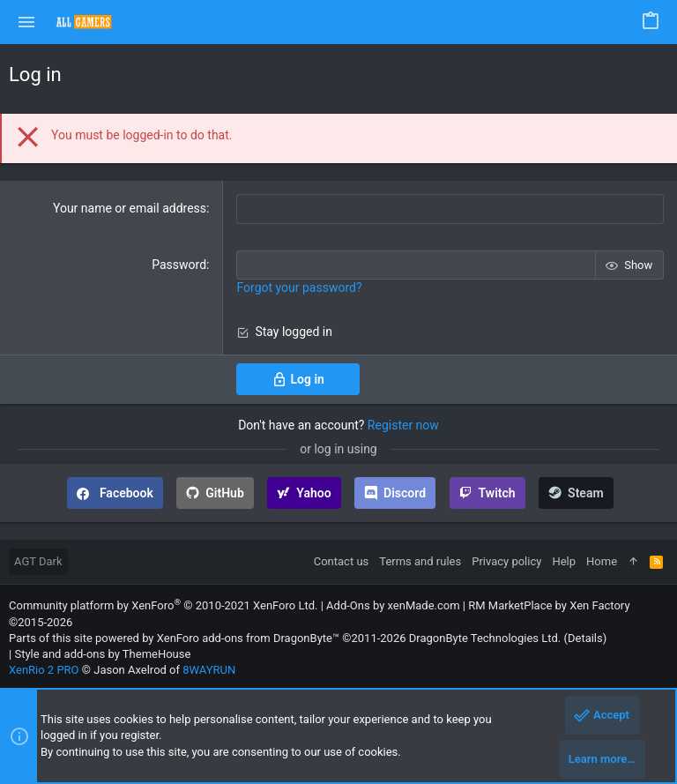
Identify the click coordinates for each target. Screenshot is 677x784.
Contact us (342, 561)
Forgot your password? (299, 287)
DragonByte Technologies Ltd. (485, 637)
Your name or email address (130, 208)
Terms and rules (420, 561)
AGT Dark (38, 561)
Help (564, 561)
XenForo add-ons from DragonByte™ (248, 637)
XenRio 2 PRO (44, 670)
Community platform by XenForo (163, 605)
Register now (403, 424)
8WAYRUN (209, 670)
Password (179, 264)
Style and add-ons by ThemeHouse (102, 654)
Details (585, 637)
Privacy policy (506, 561)
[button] (27, 22)
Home (602, 561)
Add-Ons (348, 605)
